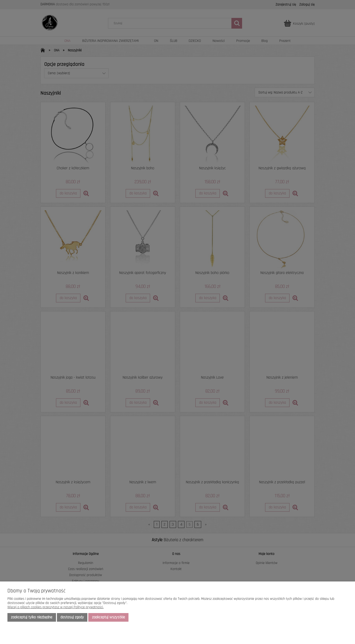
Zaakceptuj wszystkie (108, 617)
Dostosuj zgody (72, 617)
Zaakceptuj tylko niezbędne (32, 617)
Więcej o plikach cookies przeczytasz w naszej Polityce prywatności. (56, 607)
